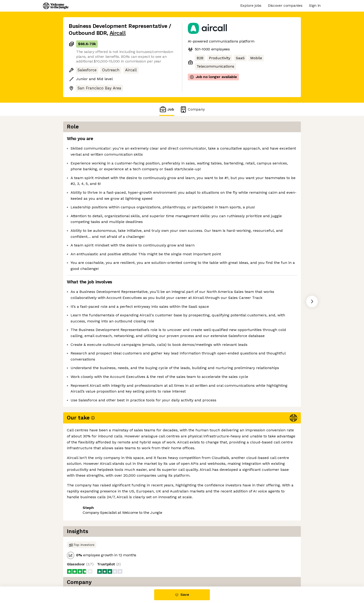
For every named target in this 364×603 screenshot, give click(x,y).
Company (192, 109)
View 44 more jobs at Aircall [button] (127, 567)
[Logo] (56, 6)
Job (167, 109)
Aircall (118, 33)
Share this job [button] (81, 567)
